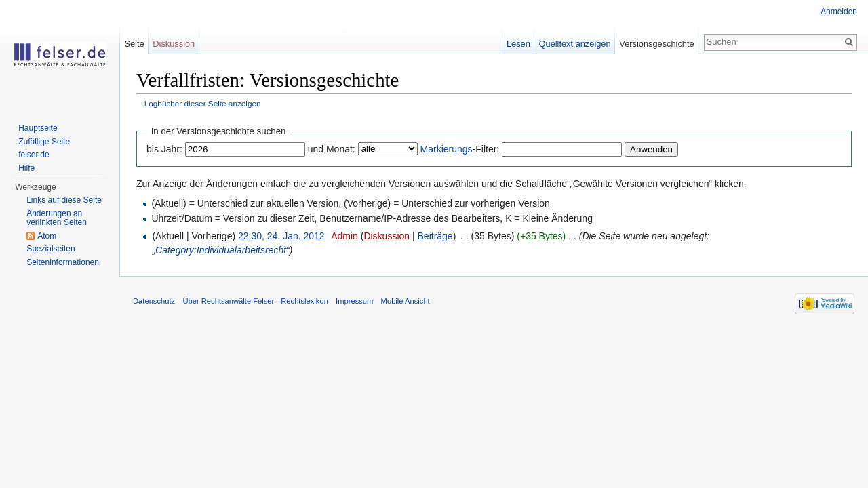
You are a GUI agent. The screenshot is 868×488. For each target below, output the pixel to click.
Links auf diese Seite (64, 200)
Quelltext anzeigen (575, 44)
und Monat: (332, 149)
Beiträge (435, 236)
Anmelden (839, 12)
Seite (134, 44)
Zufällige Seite (44, 142)
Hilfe (26, 168)
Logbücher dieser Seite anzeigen (203, 103)
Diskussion (387, 236)
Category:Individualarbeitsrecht (221, 250)
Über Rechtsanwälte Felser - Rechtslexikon (255, 301)
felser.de (34, 155)
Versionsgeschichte (656, 44)
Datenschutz (154, 301)
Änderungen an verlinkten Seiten (57, 218)
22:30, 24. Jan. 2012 (281, 236)
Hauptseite (38, 128)
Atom (47, 236)
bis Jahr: (164, 149)
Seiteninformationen (63, 262)
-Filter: (460, 149)
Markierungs (447, 149)
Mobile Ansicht (406, 301)
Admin (344, 236)
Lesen (518, 44)
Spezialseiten (51, 249)
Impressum (354, 301)
